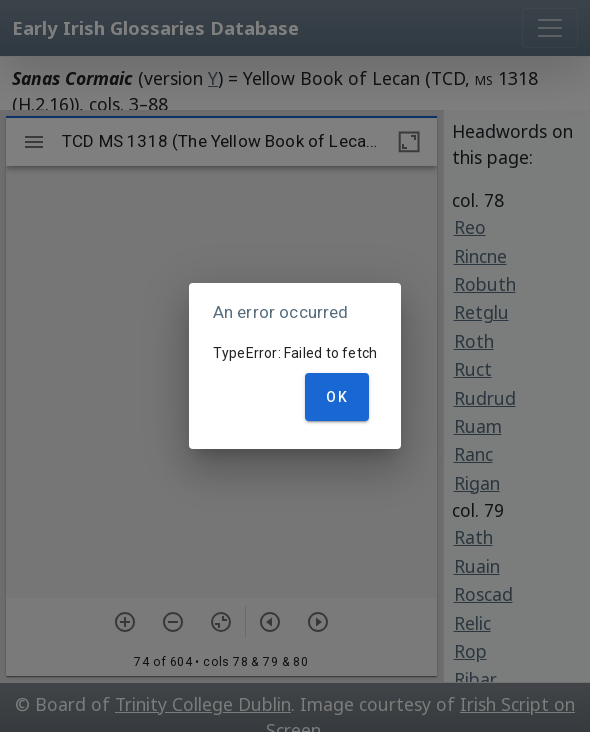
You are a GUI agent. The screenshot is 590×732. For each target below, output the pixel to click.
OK (337, 397)
